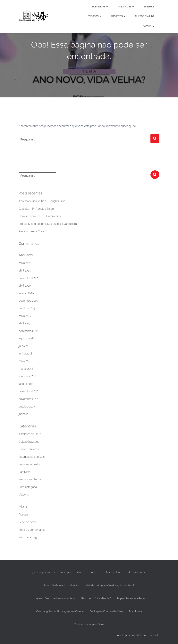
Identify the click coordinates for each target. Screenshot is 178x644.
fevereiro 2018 (27, 376)
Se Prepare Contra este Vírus (106, 611)
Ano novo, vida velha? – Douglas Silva (42, 201)
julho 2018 (25, 346)
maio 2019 (25, 316)
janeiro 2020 (26, 293)
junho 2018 (25, 353)
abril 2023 (25, 271)
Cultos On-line (145, 16)
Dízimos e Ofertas (136, 572)
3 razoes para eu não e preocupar (51, 572)
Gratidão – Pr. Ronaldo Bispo (36, 209)
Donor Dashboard (54, 585)
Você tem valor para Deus (89, 624)
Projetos (118, 16)
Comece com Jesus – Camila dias (40, 216)
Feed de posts (28, 522)
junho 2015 (25, 414)
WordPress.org (28, 537)
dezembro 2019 (28, 301)
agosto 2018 (26, 338)
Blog (80, 572)
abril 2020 (25, 286)
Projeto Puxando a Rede (131, 598)
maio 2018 (25, 361)
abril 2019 (25, 323)
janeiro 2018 (26, 384)
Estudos (94, 16)
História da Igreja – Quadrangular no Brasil (110, 585)
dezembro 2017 (28, 391)
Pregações (126, 7)
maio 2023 (25, 263)
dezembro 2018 (28, 331)
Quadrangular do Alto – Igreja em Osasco (60, 611)
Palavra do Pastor (30, 464)
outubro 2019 (27, 308)
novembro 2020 (29, 278)
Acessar (24, 514)
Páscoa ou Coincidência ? (96, 598)
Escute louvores (29, 449)
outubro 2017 (27, 407)
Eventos (149, 7)
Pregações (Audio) (30, 479)
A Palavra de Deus (30, 434)
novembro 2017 (28, 399)
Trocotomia (135, 611)
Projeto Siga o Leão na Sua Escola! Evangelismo (49, 224)
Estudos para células (32, 457)
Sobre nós (100, 7)
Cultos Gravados (29, 442)
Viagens (24, 495)
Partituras (25, 472)
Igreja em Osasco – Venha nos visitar (54, 598)
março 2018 (26, 369)
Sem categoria (28, 487)
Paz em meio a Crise (31, 231)
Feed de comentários (32, 530)
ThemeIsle (153, 635)
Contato (149, 26)
